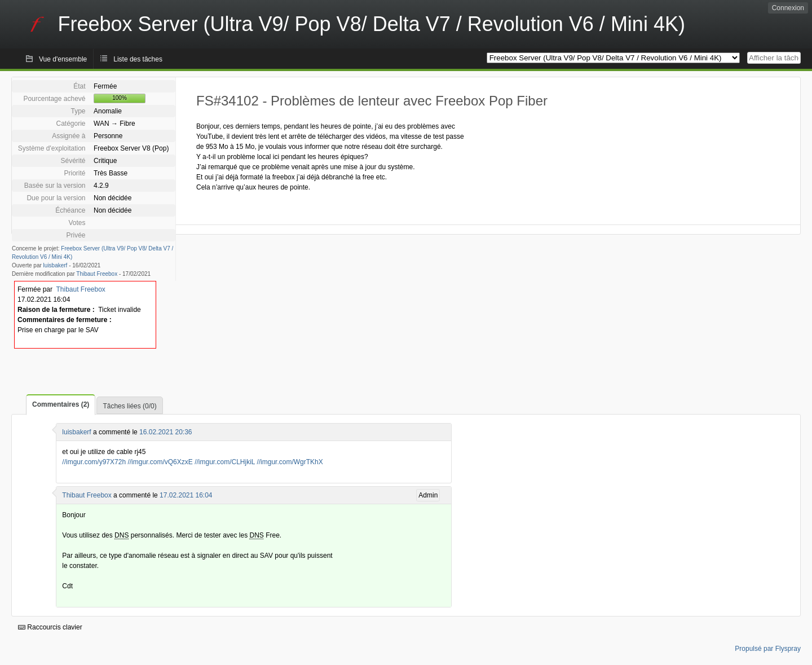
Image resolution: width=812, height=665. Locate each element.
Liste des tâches (138, 59)
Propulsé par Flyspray (768, 649)
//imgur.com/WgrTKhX (290, 462)
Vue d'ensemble (63, 59)
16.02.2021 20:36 (166, 432)
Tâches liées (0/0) (129, 406)
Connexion (788, 8)
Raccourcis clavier (50, 627)
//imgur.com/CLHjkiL (225, 462)
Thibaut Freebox (97, 274)
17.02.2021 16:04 (186, 495)
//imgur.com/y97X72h (94, 462)
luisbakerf (56, 265)
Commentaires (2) (61, 404)
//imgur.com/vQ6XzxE (160, 462)
